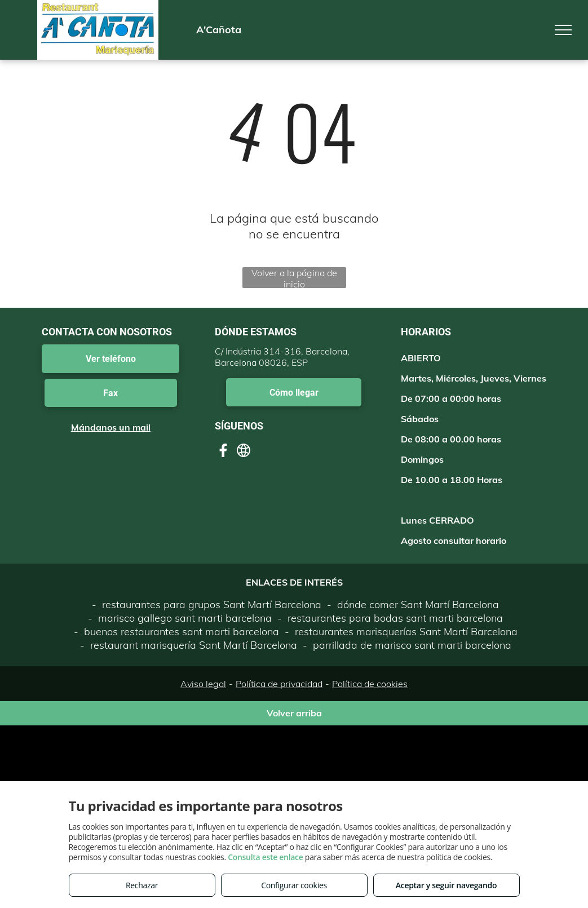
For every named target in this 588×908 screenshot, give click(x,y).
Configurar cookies (294, 885)
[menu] (563, 30)
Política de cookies (370, 684)
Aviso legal (203, 684)
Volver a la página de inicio (294, 278)
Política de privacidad (279, 684)
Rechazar (142, 885)
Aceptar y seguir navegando (446, 885)
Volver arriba (294, 713)
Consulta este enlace (265, 857)
